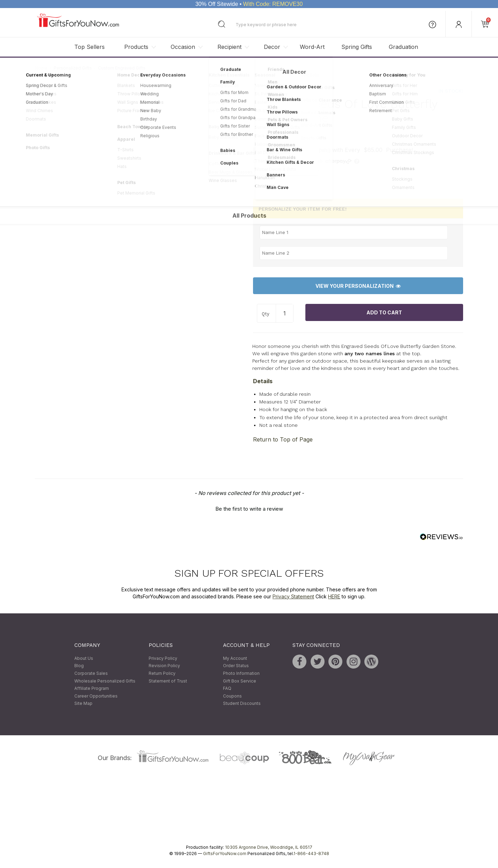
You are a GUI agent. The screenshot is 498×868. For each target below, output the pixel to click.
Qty (266, 314)
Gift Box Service (240, 681)
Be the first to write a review (249, 509)
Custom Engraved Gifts (122, 68)
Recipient (229, 47)
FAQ (227, 689)
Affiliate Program (92, 689)
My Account (235, 658)
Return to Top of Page (283, 439)
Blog (79, 666)
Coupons (232, 696)
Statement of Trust (168, 681)
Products (136, 47)
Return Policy (162, 673)
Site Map (83, 704)
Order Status (236, 666)
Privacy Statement (293, 596)
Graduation (403, 47)
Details (263, 381)
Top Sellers (90, 47)
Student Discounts (242, 704)
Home (41, 68)
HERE (334, 596)
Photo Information (241, 673)
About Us (84, 658)
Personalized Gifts (73, 68)
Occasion (183, 47)
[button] (249, 508)
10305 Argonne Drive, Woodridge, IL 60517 (269, 847)
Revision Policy (164, 666)
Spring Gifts (357, 47)
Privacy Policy (163, 658)
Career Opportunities (96, 696)
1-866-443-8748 (311, 854)
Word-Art (312, 47)
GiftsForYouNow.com (225, 854)
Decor (272, 47)
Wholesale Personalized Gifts (105, 681)
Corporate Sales (91, 673)
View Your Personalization (358, 286)
